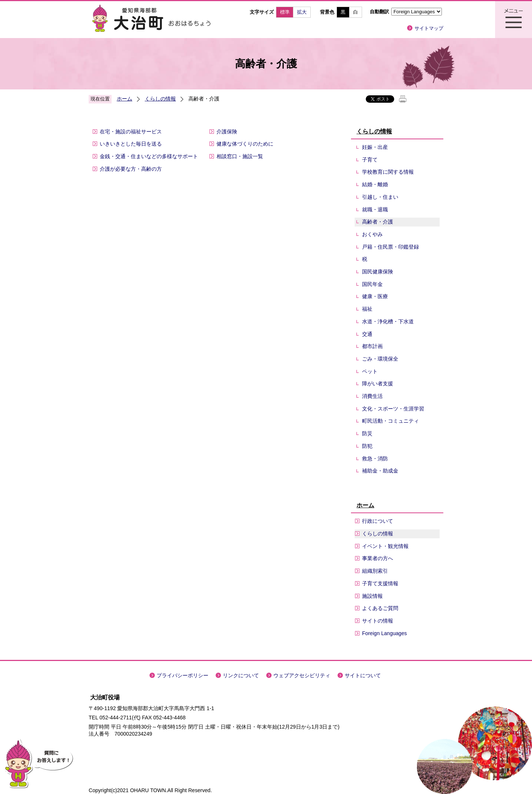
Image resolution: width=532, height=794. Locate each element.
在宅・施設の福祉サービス (131, 132)
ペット (370, 371)
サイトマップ (429, 28)
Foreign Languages (384, 633)
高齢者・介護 (378, 222)
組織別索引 (375, 571)
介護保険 (227, 132)
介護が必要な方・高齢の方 (131, 169)
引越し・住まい (380, 197)
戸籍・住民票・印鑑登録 (391, 247)
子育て (370, 160)
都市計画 (372, 346)
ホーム (125, 99)
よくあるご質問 (380, 608)
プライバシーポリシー (183, 675)
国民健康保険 (378, 272)
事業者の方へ (378, 558)
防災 (367, 433)
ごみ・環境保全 (380, 359)
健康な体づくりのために (245, 144)
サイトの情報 (378, 621)
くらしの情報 (160, 99)
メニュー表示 (514, 20)
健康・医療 (375, 296)
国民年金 (372, 284)
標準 (285, 12)
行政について (378, 521)
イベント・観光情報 (385, 546)
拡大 (302, 12)
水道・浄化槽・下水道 (388, 321)
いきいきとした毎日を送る (131, 144)
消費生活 (372, 396)
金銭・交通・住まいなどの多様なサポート (149, 156)
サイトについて (363, 675)
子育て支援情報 (380, 583)
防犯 (367, 446)
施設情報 (372, 596)
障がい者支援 (378, 384)
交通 (367, 334)
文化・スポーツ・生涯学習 (393, 409)
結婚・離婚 (375, 184)
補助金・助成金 (380, 471)
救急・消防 (375, 459)
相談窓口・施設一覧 (240, 156)
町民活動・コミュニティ (391, 421)
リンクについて (241, 675)
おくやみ (372, 234)
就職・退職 (375, 209)
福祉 (367, 309)
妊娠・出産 (375, 147)
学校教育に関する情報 (388, 172)
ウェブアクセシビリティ (302, 675)
